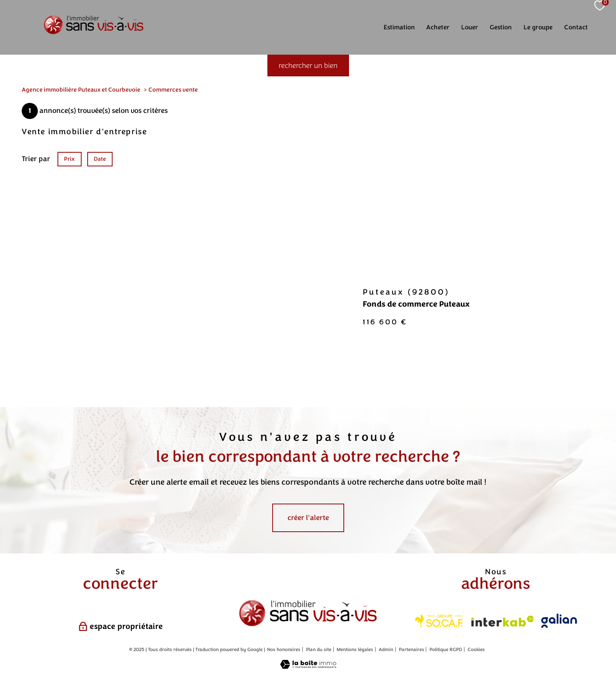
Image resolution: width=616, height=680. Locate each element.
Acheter (438, 27)
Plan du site (319, 649)
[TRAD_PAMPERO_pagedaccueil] (94, 34)
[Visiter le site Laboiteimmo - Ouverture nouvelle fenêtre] (308, 666)
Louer (470, 27)
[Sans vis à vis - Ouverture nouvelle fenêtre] (308, 614)
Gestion (501, 27)
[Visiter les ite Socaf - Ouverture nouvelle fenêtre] (439, 621)
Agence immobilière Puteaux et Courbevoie (81, 90)
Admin (386, 649)
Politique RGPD (446, 649)
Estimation (399, 27)
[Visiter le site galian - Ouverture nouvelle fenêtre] (559, 621)
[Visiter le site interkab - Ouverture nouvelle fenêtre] (503, 621)
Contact (576, 27)
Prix (69, 159)
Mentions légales (355, 649)
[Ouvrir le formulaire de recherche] (308, 66)
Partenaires (412, 649)
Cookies (476, 650)
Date (100, 159)
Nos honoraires (284, 649)
